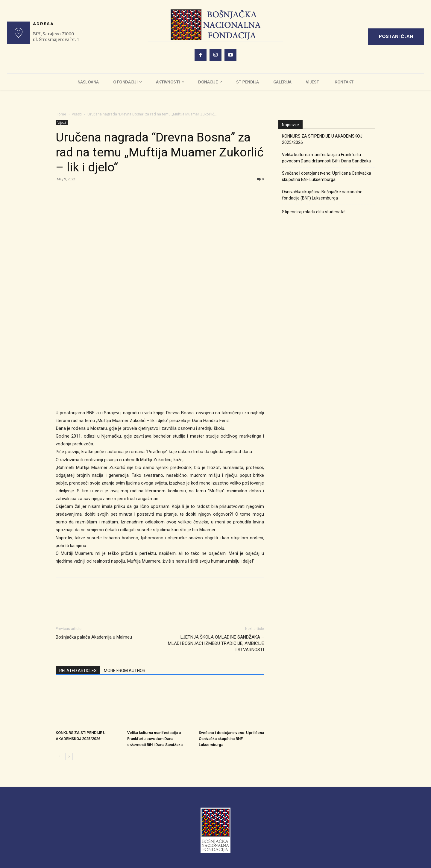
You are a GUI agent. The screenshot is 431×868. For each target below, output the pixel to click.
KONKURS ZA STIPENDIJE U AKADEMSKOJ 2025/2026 (322, 139)
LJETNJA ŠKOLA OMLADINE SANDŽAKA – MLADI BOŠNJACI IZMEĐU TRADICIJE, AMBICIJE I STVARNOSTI (216, 643)
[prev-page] (59, 757)
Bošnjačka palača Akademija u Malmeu (94, 637)
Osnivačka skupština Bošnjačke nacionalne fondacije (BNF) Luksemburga (322, 195)
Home (61, 114)
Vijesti (77, 114)
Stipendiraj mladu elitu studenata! (314, 212)
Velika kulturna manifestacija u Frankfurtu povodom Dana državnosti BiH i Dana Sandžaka (155, 739)
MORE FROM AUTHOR (125, 671)
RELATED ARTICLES (78, 671)
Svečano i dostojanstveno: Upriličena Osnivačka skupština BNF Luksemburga (231, 739)
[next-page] (69, 757)
